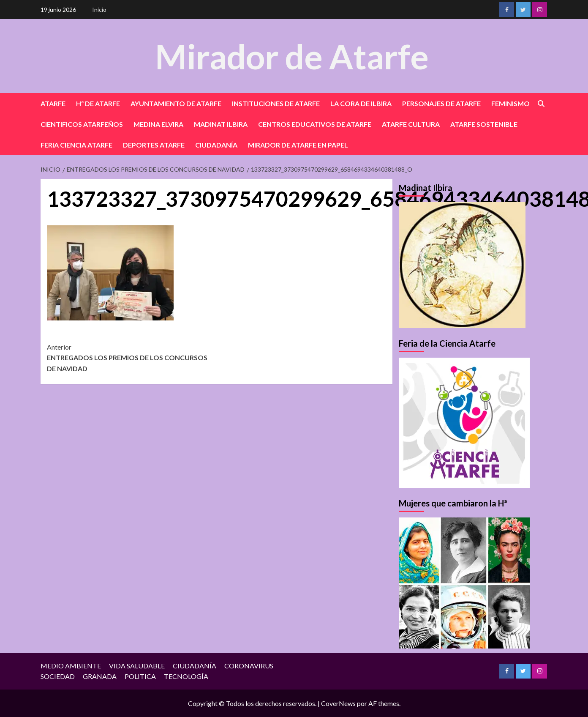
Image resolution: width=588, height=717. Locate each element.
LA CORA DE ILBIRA (361, 103)
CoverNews (338, 703)
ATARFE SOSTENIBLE (484, 124)
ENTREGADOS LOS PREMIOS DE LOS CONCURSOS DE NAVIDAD (132, 357)
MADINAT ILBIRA (221, 124)
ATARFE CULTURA (411, 124)
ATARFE (53, 103)
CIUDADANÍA (216, 145)
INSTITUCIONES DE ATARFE (276, 103)
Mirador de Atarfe (292, 56)
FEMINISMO (510, 103)
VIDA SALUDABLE (137, 666)
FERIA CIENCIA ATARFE (76, 145)
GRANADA (100, 676)
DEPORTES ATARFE (154, 145)
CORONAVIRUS (249, 666)
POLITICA (140, 676)
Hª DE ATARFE (98, 103)
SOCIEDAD (58, 676)
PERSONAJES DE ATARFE (441, 103)
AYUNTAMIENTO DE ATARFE (176, 103)
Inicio (99, 10)
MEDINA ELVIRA (158, 124)
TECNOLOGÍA (186, 676)
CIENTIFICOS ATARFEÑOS (82, 124)
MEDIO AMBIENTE (71, 666)
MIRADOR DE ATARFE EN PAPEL (298, 145)
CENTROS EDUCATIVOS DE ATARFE (315, 124)
